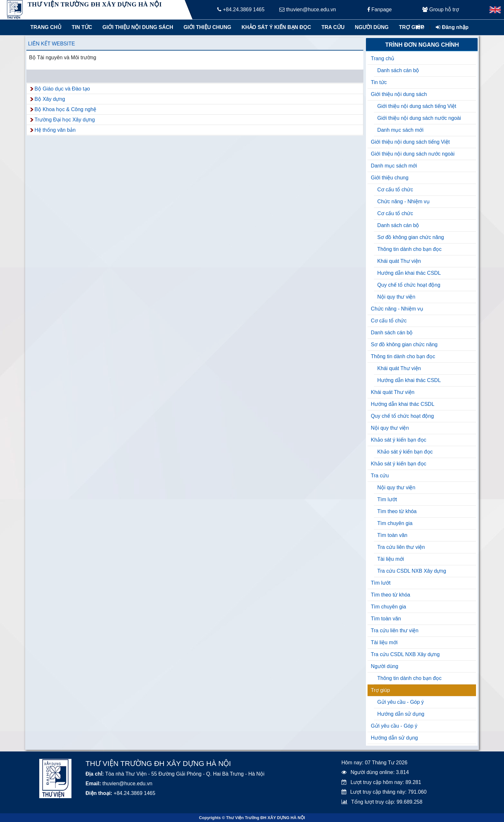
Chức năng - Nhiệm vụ (403, 201)
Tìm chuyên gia (395, 523)
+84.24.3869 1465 (241, 10)
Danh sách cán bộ (398, 70)
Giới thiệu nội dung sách (136, 27)
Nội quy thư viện (396, 297)
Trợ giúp (411, 27)
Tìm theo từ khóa (397, 511)
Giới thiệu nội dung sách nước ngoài (419, 118)
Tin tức (82, 27)
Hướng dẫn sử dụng (401, 714)
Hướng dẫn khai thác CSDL (409, 273)
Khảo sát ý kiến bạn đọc (275, 27)
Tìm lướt (387, 499)
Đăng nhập (452, 27)
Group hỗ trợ (440, 10)
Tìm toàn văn (392, 535)
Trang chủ (46, 27)
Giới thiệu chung (207, 27)
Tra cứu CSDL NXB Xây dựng (412, 571)
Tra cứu (333, 27)
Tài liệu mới (391, 559)
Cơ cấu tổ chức (395, 190)
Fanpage (380, 10)
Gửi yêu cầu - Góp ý (401, 702)
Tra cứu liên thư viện (401, 547)
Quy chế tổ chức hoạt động (409, 285)
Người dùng (372, 27)
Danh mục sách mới (400, 130)
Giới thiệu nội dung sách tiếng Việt (417, 106)
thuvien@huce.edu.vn (308, 10)
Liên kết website (51, 44)
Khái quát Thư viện (399, 261)
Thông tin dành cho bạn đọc (409, 249)
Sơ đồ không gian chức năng (411, 237)
